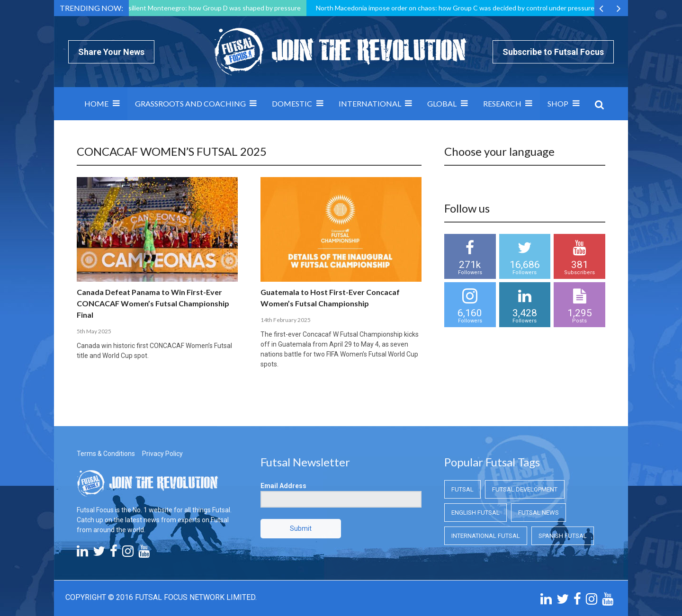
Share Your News (111, 52)
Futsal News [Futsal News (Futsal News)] (538, 513)
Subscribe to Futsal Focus (553, 52)
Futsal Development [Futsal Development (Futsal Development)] (525, 489)
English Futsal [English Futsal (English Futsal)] (476, 513)
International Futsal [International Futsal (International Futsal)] (486, 536)
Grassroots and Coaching (190, 103)
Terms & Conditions (106, 454)
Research (502, 103)
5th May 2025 (94, 331)
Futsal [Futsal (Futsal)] (462, 489)
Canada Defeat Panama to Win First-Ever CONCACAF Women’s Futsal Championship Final (153, 303)
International (370, 103)
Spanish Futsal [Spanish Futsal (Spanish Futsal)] (563, 536)
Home (96, 103)
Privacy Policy (162, 454)
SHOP (558, 103)
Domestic (292, 103)
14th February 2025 (286, 320)
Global (442, 103)
